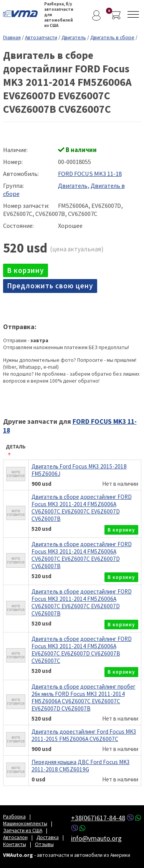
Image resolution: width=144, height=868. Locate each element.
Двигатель (74, 37)
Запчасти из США (23, 830)
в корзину (26, 270)
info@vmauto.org (96, 838)
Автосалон (15, 837)
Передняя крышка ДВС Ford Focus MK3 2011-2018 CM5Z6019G (81, 766)
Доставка (48, 837)
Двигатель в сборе (112, 37)
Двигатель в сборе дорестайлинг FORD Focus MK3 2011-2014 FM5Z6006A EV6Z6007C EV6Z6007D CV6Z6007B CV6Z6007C (82, 650)
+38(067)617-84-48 (98, 818)
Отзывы (44, 844)
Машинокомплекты (25, 823)
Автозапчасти (41, 37)
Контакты (15, 844)
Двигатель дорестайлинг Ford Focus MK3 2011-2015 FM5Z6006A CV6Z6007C (84, 735)
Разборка (14, 816)
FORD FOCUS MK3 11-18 (90, 174)
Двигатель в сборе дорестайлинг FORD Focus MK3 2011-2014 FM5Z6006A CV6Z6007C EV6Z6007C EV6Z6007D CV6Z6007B (82, 508)
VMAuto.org (22, 13)
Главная (12, 37)
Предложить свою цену (50, 286)
